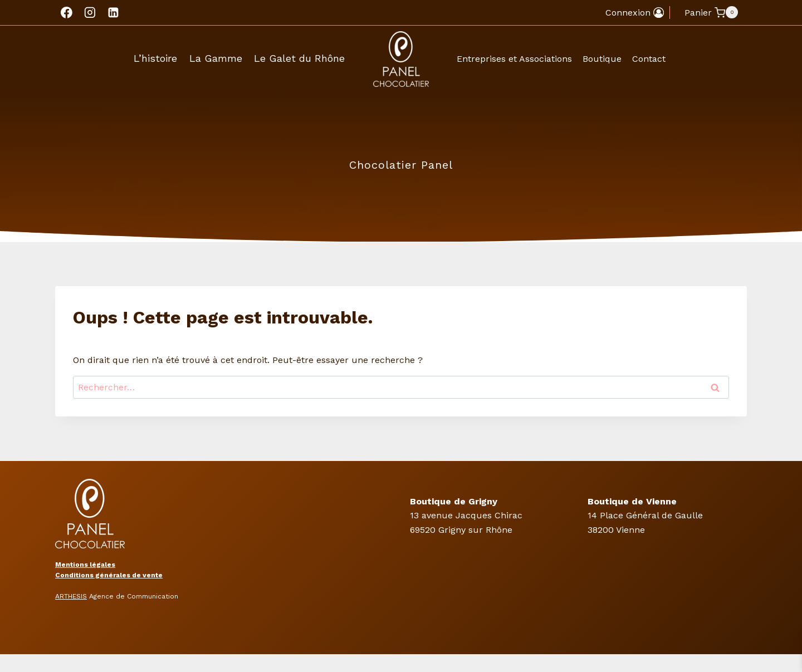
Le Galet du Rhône (299, 58)
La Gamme (216, 58)
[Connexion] (635, 13)
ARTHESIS (71, 596)
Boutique (602, 59)
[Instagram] (90, 13)
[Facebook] (67, 13)
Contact (649, 59)
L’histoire (155, 58)
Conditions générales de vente (109, 575)
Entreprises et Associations (514, 59)
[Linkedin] (113, 13)
